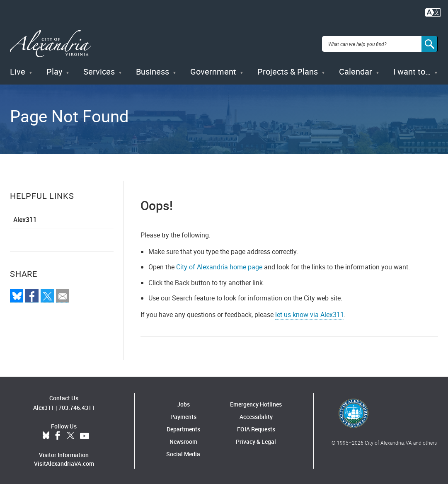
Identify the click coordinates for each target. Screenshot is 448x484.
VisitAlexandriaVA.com (64, 462)
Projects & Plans (288, 70)
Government (213, 70)
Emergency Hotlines (256, 403)
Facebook (58, 435)
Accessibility (256, 415)
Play (54, 70)
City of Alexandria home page (219, 266)
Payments (183, 415)
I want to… (412, 70)
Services (99, 70)
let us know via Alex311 (310, 313)
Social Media (183, 452)
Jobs (183, 403)
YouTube (85, 435)
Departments (183, 427)
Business (153, 70)
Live (18, 70)
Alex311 (25, 218)
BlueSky (46, 435)
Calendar (356, 70)
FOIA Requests (256, 427)
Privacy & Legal (256, 440)
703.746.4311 (77, 406)
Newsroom (183, 440)
